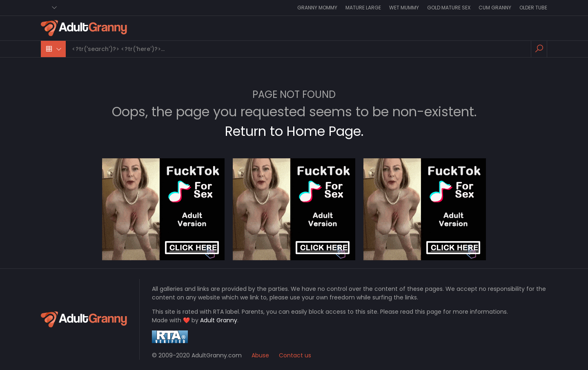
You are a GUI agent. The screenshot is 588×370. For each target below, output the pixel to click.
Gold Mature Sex (449, 8)
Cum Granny (495, 8)
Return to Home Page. (294, 131)
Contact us (295, 355)
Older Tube (533, 8)
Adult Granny (219, 320)
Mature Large (363, 8)
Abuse (260, 355)
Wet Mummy (404, 8)
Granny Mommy (317, 8)
